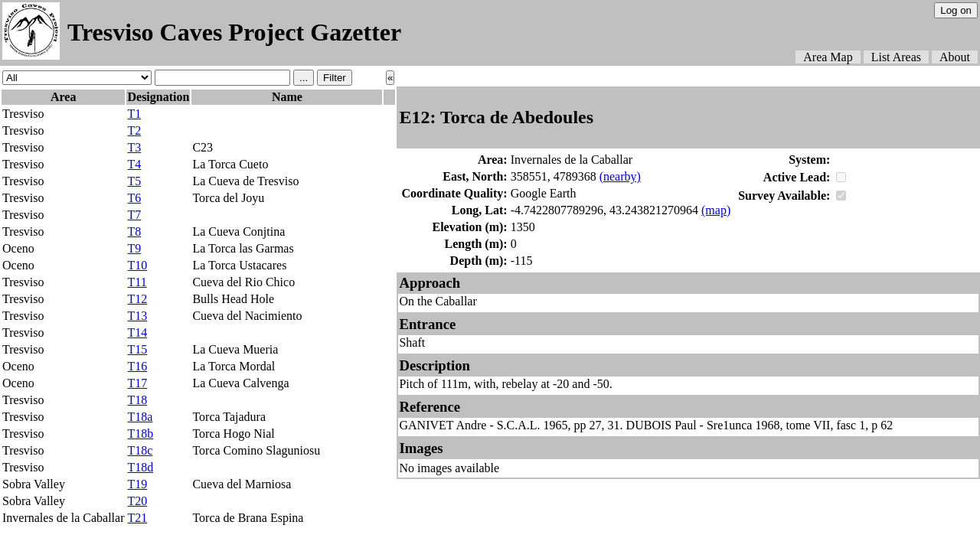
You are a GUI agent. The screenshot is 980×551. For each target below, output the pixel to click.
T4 (134, 164)
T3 (134, 147)
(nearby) (620, 176)
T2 (134, 130)
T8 (134, 231)
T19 (137, 484)
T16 (137, 366)
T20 (137, 501)
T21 (137, 518)
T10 (137, 265)
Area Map (828, 57)
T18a (140, 417)
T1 (134, 114)
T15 (137, 349)
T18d (140, 467)
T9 (134, 248)
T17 (137, 383)
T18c (140, 450)
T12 (137, 299)
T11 (137, 282)
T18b (140, 434)
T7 (134, 215)
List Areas (896, 57)
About (955, 57)
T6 (134, 198)
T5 (134, 181)
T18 (137, 400)
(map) (716, 210)
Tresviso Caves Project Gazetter (234, 32)
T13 (137, 316)
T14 (137, 333)
